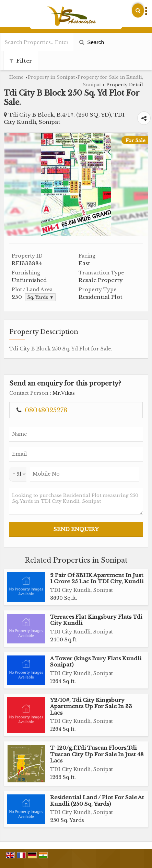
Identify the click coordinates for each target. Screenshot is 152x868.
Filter (21, 61)
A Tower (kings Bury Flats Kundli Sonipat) (96, 661)
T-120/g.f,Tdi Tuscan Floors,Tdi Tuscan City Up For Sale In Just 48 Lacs (97, 754)
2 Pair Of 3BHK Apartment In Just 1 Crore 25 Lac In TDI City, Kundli (97, 578)
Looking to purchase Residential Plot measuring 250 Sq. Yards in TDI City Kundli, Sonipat (76, 501)
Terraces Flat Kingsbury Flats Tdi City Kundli (96, 620)
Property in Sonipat (51, 77)
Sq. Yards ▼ (40, 297)
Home (16, 77)
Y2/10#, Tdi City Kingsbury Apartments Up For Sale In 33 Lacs (91, 706)
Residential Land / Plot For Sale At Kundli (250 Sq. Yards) (97, 800)
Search (92, 42)
